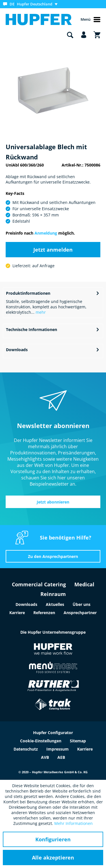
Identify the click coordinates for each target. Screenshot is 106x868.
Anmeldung (46, 233)
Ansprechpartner (80, 613)
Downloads (17, 350)
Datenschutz (26, 749)
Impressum (58, 749)
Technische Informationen (32, 329)
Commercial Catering (39, 584)
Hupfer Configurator (53, 733)
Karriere (17, 613)
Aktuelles (55, 604)
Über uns (82, 604)
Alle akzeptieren (53, 858)
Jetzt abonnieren (53, 502)
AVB (45, 757)
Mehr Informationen (73, 823)
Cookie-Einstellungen (41, 741)
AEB (61, 757)
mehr (40, 312)
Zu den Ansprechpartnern (53, 556)
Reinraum (53, 594)
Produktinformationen (28, 293)
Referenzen (44, 613)
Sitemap (78, 741)
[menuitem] (32, 4)
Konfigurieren (53, 839)
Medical (84, 584)
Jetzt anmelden (53, 250)
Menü (90, 20)
